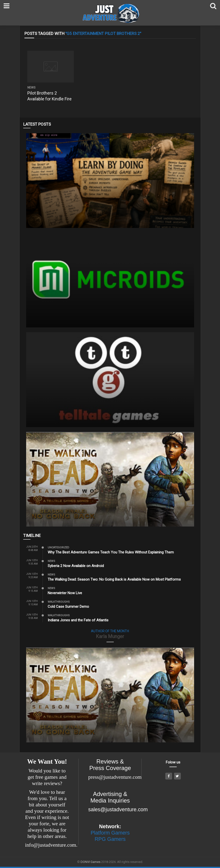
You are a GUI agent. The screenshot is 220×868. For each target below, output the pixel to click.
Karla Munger (110, 636)
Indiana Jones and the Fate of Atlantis (78, 620)
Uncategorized (58, 548)
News (31, 88)
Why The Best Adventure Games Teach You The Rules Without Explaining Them (111, 552)
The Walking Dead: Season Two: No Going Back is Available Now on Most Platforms (114, 579)
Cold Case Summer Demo (68, 607)
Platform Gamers (110, 833)
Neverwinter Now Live (65, 593)
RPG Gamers (110, 839)
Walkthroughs (59, 602)
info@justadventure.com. (51, 845)
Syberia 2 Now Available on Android (76, 566)
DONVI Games (91, 862)
